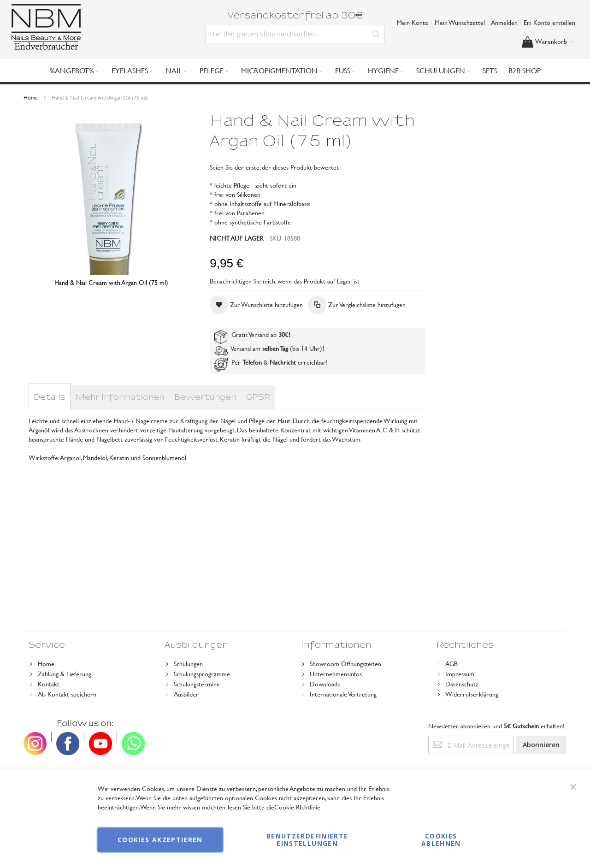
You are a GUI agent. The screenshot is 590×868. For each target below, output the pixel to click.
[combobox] (295, 34)
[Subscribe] (541, 745)
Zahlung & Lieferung (65, 674)
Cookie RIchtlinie (297, 807)
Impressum (460, 674)
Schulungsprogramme (202, 674)
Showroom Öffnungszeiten (345, 664)
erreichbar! (313, 362)
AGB (451, 664)
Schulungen (188, 664)
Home (31, 97)
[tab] (50, 397)
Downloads (325, 684)
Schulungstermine (197, 684)
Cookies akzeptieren (160, 840)
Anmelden (504, 22)
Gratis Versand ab (251, 334)
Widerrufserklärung (472, 694)
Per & (256, 362)
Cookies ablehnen (441, 840)
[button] (256, 305)
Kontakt (49, 684)
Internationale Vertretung (343, 694)
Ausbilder (186, 694)
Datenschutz (462, 684)
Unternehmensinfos (336, 674)
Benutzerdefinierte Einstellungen (307, 840)
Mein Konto (413, 22)
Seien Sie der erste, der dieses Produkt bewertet (274, 167)
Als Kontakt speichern (67, 694)
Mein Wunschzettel (460, 22)
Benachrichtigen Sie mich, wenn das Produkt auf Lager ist (285, 281)
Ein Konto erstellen (549, 22)
